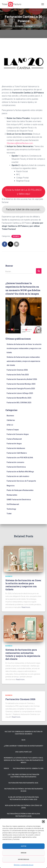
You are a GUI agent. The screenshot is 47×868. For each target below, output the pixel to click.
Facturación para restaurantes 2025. (23, 783)
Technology (11, 509)
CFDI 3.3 (10, 425)
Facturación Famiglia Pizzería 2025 (21, 389)
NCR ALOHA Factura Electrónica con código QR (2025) (23, 807)
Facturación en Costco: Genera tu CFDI (28, 768)
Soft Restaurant (13, 504)
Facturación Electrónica (16, 467)
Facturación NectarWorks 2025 (19, 398)
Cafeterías (11, 420)
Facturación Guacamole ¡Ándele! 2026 (22, 379)
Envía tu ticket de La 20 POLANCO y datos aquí (24, 192)
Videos (6, 768)
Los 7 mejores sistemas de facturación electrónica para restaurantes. (23, 776)
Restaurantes (12, 495)
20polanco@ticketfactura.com (20, 143)
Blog (23, 740)
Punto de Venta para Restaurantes (20, 490)
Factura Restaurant (14, 439)
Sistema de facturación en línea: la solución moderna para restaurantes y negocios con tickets (24, 348)
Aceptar (24, 846)
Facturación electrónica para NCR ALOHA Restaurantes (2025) (23, 815)
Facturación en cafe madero (18, 476)
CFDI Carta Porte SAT (23, 752)
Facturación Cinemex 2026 (17, 370)
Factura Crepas (13, 430)
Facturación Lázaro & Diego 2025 (20, 393)
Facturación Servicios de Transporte (21, 481)
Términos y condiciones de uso (23, 865)
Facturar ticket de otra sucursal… (24, 209)
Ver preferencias (23, 859)
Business (16, 236)
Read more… (26, 607)
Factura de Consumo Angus (18, 434)
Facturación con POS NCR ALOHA (20, 458)
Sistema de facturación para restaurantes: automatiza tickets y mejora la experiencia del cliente (23, 361)
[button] (43, 822)
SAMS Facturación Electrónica (19, 500)
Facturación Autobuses (16, 448)
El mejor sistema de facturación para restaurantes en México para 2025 (24, 798)
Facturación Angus (14, 444)
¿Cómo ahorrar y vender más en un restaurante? (23, 746)
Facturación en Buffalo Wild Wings (20, 472)
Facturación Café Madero (17, 453)
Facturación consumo (15, 462)
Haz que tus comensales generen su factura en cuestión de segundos (24, 733)
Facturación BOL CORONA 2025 (19, 403)
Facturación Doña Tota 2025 (18, 375)
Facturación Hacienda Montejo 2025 (21, 384)
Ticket (9, 514)
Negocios (11, 486)
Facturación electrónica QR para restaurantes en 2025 (24, 790)
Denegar (23, 853)
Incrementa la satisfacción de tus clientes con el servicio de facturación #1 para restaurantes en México (23, 760)
